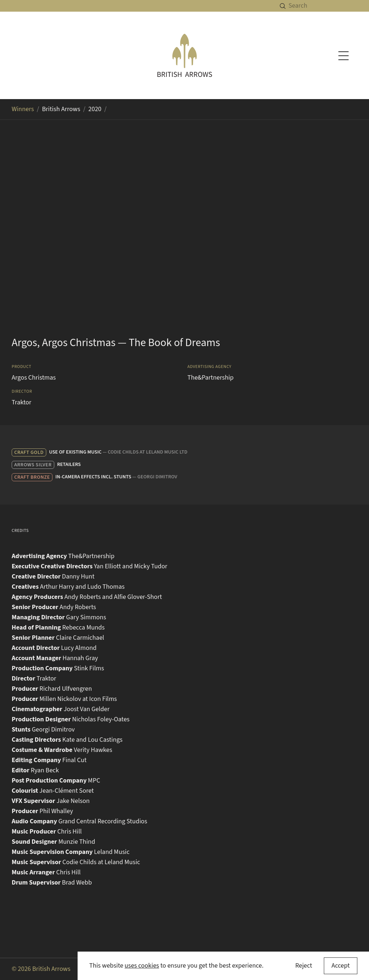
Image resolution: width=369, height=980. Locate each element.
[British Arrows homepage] (184, 55)
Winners (23, 109)
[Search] (329, 6)
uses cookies (142, 966)
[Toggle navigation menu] (344, 56)
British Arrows (61, 109)
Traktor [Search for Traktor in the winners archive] (21, 402)
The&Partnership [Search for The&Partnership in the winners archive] (211, 378)
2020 (95, 109)
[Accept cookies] (341, 966)
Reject (303, 966)
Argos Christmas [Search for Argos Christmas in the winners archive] (34, 378)
